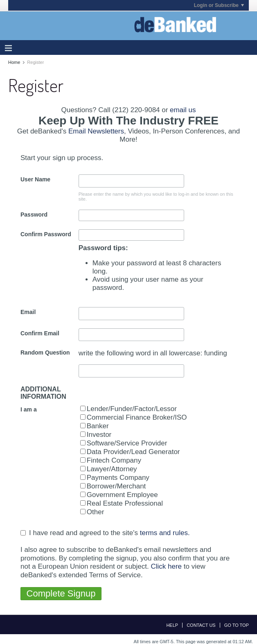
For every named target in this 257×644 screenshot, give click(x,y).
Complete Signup (61, 593)
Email (28, 312)
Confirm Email (40, 333)
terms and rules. (165, 533)
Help (172, 625)
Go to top (237, 625)
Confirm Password (46, 234)
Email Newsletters (96, 131)
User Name (35, 179)
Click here (166, 566)
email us (183, 110)
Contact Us (201, 625)
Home (14, 62)
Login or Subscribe (219, 5)
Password (34, 215)
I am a (29, 409)
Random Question (45, 353)
